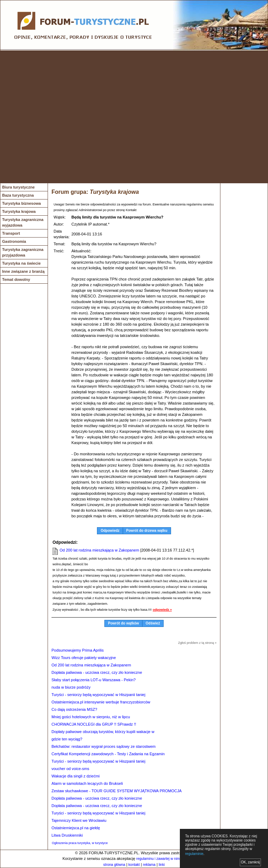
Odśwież (153, 623)
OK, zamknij (250, 862)
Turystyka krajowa (19, 211)
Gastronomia (14, 241)
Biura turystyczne (18, 187)
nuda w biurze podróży (71, 687)
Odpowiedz (110, 531)
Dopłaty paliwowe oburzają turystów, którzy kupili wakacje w (103, 732)
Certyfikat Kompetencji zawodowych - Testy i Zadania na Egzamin (108, 754)
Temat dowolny (16, 279)
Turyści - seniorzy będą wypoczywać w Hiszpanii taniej (98, 695)
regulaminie (194, 854)
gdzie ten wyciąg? (67, 739)
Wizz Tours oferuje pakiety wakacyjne (84, 658)
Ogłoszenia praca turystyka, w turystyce (80, 843)
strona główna (114, 865)
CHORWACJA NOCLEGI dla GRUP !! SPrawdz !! (94, 724)
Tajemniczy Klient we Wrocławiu (79, 820)
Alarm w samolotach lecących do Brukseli (87, 783)
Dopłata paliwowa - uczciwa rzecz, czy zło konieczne (97, 672)
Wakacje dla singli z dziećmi (76, 776)
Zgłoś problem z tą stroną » (197, 643)
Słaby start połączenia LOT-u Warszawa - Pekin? (94, 680)
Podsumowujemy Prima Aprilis (78, 650)
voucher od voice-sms (70, 769)
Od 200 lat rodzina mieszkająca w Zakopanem (99, 550)
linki (162, 865)
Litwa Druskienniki (67, 835)
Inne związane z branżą (23, 271)
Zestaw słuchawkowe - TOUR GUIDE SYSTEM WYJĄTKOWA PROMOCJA (117, 791)
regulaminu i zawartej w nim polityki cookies (170, 859)
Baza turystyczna (18, 195)
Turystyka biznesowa (22, 203)
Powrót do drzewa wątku (147, 531)
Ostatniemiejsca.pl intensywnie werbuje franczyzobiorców (101, 702)
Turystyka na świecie (21, 263)
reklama (149, 865)
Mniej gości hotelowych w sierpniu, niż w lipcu (91, 717)
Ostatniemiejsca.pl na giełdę (76, 828)
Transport (11, 233)
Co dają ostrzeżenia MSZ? (74, 709)
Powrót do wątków (123, 623)
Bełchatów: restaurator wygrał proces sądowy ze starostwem (103, 746)
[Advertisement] (66, 117)
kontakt (134, 865)
